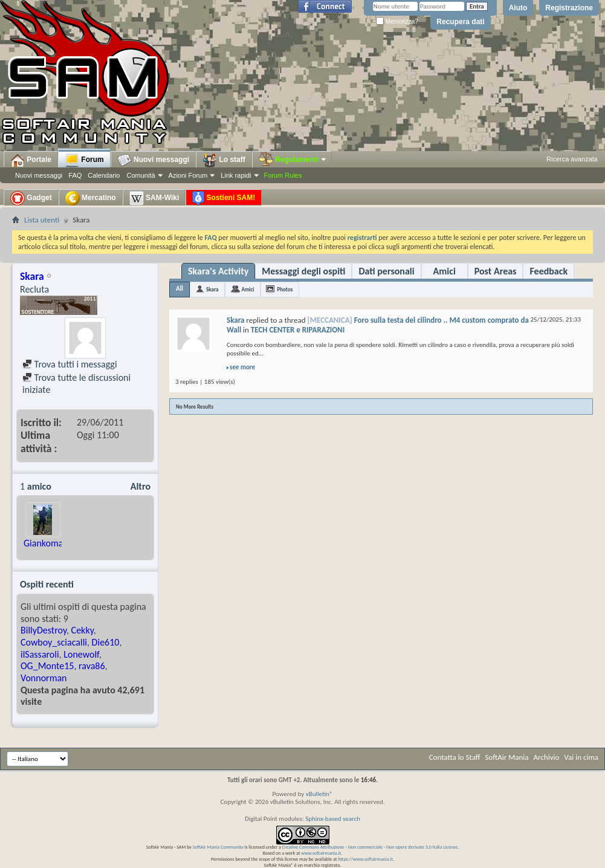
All (180, 289)
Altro (141, 486)
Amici (445, 271)
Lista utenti (42, 220)
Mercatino (91, 198)
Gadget (31, 198)
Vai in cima (581, 757)
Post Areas (496, 271)
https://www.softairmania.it (365, 859)
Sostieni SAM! (224, 198)
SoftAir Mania (506, 757)
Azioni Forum (188, 175)
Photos (285, 289)
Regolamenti (293, 160)
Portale (31, 160)
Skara (212, 289)
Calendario (104, 175)
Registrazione (569, 8)
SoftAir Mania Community (218, 847)
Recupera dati (460, 22)
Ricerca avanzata (572, 159)
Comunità (141, 175)
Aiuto (518, 8)
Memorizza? (397, 21)
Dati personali (386, 271)
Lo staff (224, 160)
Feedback (548, 271)
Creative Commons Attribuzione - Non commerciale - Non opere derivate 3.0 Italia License (370, 847)
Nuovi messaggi (39, 175)
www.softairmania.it (321, 853)
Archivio (547, 757)
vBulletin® (319, 794)
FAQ (75, 175)
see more (242, 367)
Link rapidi (236, 175)
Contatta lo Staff (455, 757)
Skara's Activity (218, 271)
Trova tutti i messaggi (70, 364)
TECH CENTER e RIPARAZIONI (298, 330)
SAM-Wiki (154, 198)
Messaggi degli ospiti (303, 271)
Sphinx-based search (333, 819)
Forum (84, 160)
